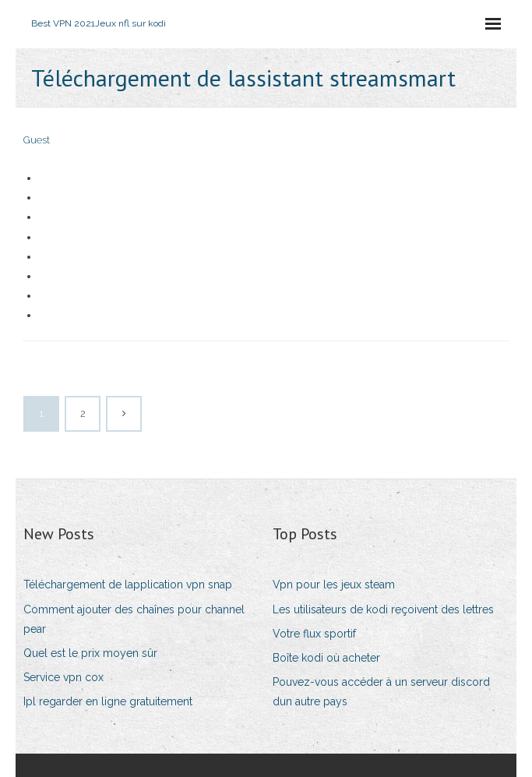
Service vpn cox (63, 677)
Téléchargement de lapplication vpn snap (128, 585)
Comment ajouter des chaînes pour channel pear (134, 619)
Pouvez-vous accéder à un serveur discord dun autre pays (381, 692)
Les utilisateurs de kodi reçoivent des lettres (383, 609)
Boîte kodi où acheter (326, 658)
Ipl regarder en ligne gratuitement (108, 701)
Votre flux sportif (314, 634)
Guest (37, 140)
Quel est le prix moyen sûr (90, 653)
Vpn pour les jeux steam (334, 585)
